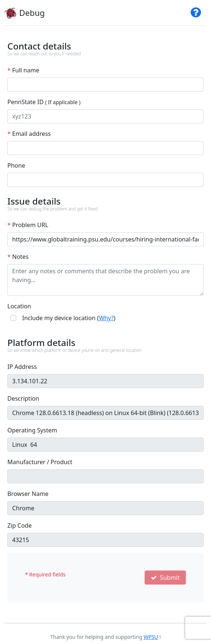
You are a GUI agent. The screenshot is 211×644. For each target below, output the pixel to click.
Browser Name (28, 494)
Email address (29, 134)
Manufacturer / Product (40, 462)
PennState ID (44, 102)
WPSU (151, 637)
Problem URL (28, 225)
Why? (106, 318)
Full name (23, 70)
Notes (18, 257)
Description (23, 398)
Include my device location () (69, 318)
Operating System (32, 430)
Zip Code (20, 525)
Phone (16, 165)
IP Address (22, 367)
